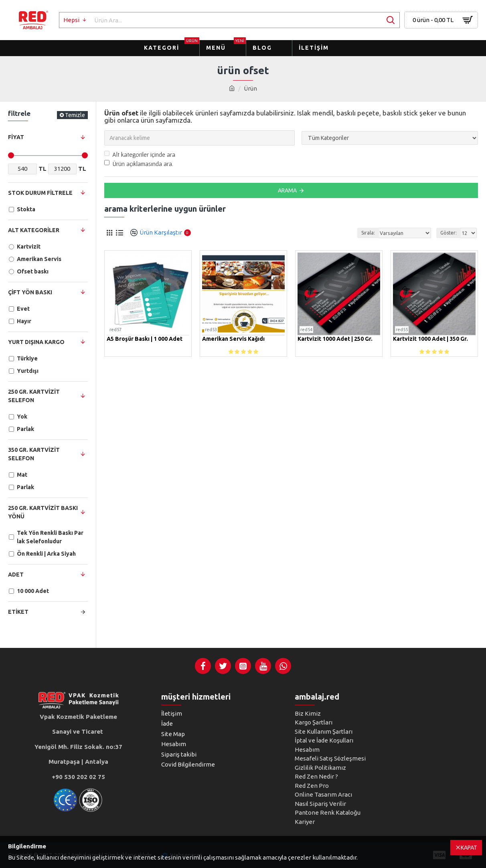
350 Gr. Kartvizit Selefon (34, 454)
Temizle (75, 115)
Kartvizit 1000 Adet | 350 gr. (430, 339)
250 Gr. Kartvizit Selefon (34, 396)
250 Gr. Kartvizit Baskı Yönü (43, 512)
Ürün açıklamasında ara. (139, 164)
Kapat (469, 848)
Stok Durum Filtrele (40, 193)
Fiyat (16, 137)
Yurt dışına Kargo (36, 342)
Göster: (449, 233)
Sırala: (369, 233)
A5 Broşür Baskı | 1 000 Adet (145, 339)
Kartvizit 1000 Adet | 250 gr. (335, 339)
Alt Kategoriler (34, 230)
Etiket (18, 612)
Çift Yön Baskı (30, 292)
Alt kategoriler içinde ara (140, 154)
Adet (16, 575)
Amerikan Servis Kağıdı (233, 339)
